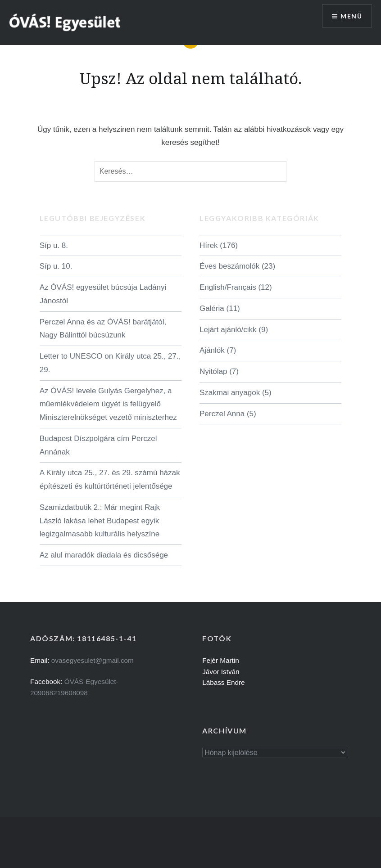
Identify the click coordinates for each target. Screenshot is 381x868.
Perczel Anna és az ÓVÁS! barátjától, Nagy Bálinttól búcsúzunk (103, 329)
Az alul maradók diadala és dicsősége (104, 555)
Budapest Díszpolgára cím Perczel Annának (98, 445)
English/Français (228, 287)
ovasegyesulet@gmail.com (93, 660)
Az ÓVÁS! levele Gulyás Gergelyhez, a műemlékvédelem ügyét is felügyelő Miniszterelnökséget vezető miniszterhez (108, 404)
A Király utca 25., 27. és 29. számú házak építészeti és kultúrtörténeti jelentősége (110, 479)
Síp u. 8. (54, 245)
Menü (351, 16)
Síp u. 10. (56, 266)
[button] (65, 22)
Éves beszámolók (229, 266)
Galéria (212, 308)
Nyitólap (213, 371)
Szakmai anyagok (230, 393)
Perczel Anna (222, 414)
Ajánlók (212, 350)
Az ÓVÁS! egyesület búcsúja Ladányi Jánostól (103, 294)
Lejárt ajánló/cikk (228, 330)
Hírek (209, 245)
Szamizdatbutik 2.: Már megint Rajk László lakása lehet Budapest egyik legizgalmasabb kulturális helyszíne (100, 521)
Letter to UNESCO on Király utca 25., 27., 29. (110, 363)
